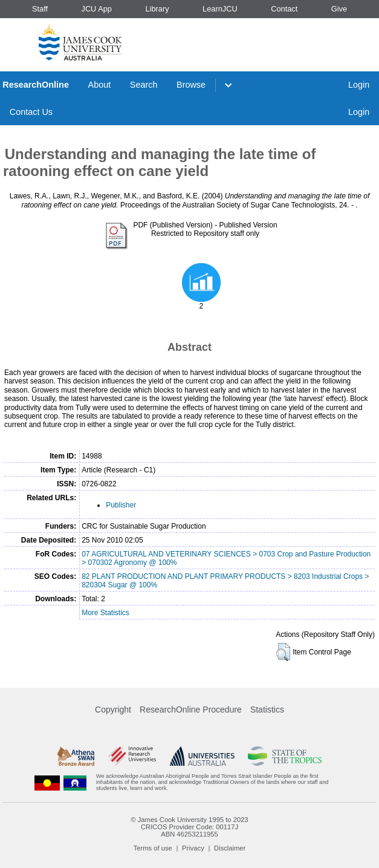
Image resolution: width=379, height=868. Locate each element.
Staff (40, 9)
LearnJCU (220, 9)
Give (339, 9)
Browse (191, 85)
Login (359, 85)
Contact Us (31, 112)
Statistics (267, 710)
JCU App (96, 9)
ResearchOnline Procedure (191, 710)
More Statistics (105, 613)
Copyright (113, 710)
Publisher (121, 505)
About (100, 85)
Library (157, 9)
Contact (284, 9)
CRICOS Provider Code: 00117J (189, 827)
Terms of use (153, 848)
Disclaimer (230, 848)
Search (144, 85)
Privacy (193, 848)
